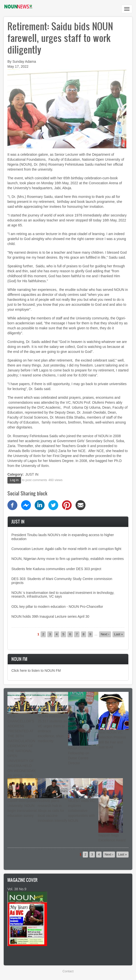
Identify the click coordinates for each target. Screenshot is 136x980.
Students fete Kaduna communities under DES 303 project (56, 569)
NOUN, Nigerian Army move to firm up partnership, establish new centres (68, 559)
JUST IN (32, 474)
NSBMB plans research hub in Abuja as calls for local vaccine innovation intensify (52, 811)
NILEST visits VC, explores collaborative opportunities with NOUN (82, 811)
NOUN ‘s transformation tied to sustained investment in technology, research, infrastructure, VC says (63, 595)
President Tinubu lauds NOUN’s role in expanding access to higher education (63, 537)
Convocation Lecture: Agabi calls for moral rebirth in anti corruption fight (66, 549)
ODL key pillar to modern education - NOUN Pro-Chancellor (57, 607)
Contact (68, 971)
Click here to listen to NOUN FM (36, 671)
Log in (14, 480)
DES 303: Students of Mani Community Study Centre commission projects (62, 581)
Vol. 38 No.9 (17, 889)
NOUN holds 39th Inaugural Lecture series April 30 (50, 616)
